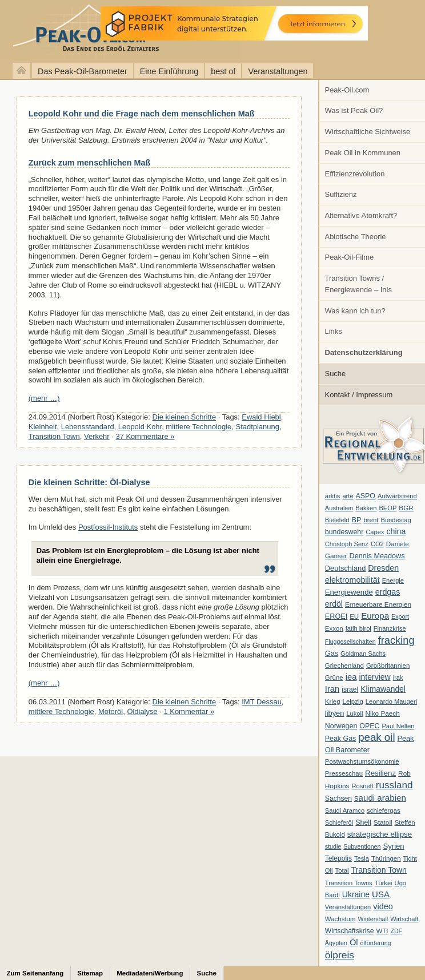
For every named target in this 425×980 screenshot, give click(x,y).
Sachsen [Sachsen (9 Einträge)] (338, 798)
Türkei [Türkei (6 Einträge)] (384, 883)
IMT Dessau (262, 702)
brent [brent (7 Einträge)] (371, 520)
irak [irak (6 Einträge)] (398, 677)
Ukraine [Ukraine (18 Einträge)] (356, 894)
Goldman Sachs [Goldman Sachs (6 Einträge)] (363, 654)
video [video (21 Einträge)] (383, 906)
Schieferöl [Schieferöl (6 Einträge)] (339, 822)
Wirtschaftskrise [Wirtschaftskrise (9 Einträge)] (350, 931)
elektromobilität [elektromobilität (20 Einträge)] (352, 580)
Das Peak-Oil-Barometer (83, 71)
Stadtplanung (258, 427)
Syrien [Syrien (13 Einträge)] (393, 846)
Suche (336, 374)
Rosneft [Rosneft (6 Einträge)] (362, 786)
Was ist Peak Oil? (354, 110)
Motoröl (111, 711)
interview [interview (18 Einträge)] (374, 677)
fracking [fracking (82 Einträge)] (396, 640)
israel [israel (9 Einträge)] (350, 689)
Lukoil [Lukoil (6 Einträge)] (354, 713)
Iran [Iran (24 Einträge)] (332, 689)
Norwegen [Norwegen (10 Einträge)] (341, 726)
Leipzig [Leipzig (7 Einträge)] (353, 701)
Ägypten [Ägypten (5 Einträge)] (336, 943)
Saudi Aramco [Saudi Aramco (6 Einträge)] (345, 810)
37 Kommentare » (145, 436)
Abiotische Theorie (356, 237)
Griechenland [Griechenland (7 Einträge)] (344, 666)
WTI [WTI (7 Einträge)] (382, 931)
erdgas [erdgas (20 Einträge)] (388, 592)
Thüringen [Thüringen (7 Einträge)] (386, 858)
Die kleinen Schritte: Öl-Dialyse (89, 482)
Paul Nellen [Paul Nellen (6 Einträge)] (398, 726)
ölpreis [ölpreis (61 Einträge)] (340, 955)
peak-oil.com (120, 30)
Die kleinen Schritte (185, 417)
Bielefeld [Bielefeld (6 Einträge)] (337, 520)
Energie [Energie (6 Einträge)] (393, 580)
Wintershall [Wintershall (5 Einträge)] (373, 919)
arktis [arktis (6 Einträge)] (333, 496)
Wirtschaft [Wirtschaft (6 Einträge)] (404, 919)
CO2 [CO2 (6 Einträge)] (377, 544)
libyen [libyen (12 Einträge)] (335, 713)
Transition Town (54, 436)
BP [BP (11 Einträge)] (357, 520)
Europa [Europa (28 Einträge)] (375, 616)
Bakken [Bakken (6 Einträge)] (366, 508)
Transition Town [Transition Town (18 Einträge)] (379, 870)
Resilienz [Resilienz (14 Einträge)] (380, 773)
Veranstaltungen (278, 71)
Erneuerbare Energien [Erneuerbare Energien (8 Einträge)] (378, 604)
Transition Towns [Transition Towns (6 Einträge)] (349, 883)
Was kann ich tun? (355, 311)
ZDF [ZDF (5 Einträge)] (396, 931)
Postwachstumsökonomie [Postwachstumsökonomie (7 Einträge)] (362, 761)
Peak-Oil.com (347, 90)
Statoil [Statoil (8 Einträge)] (383, 822)
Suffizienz (341, 194)
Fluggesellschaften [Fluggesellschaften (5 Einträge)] (350, 642)
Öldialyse (142, 711)
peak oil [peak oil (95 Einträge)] (376, 737)
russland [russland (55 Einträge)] (394, 785)
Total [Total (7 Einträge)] (342, 870)
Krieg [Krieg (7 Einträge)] (333, 701)
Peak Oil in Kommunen (363, 153)
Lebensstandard (88, 427)
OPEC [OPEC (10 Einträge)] (369, 726)
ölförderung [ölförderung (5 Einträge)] (376, 943)
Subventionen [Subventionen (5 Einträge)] (362, 846)
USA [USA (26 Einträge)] (381, 894)
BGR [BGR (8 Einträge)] (406, 508)
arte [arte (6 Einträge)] (348, 496)
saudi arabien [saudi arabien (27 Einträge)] (380, 798)
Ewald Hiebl (261, 417)
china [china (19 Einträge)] (396, 531)
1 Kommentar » (189, 711)
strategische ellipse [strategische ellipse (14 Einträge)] (380, 834)
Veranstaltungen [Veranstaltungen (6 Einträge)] (348, 907)
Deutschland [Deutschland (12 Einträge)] (346, 568)
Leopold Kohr (140, 427)
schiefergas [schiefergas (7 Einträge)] (384, 810)
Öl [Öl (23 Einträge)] (354, 942)
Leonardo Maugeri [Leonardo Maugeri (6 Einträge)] (391, 701)
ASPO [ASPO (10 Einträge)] (366, 496)
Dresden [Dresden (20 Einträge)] (383, 568)
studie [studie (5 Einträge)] (333, 846)
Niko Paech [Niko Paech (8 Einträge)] (383, 713)
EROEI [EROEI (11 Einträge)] (336, 616)
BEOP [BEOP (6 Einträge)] (388, 508)
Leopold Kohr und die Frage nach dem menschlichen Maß (142, 114)
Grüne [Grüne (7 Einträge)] (334, 677)
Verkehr (97, 436)
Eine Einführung (169, 71)
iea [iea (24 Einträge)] (351, 677)
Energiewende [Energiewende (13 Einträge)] (349, 592)
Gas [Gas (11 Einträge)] (332, 654)
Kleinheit (43, 427)
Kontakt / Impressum (359, 395)
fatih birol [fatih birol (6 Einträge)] (358, 628)
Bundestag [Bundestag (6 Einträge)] (396, 520)
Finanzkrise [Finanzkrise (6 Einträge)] (390, 628)
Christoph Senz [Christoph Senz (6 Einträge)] (347, 544)
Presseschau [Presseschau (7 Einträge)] (344, 773)
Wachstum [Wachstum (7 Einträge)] (340, 919)
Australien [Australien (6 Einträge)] (339, 508)
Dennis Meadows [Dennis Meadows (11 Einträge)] (377, 556)
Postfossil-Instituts (108, 527)
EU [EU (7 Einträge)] (354, 616)
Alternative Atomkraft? (361, 215)
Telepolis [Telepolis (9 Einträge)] (338, 858)
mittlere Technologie (199, 427)
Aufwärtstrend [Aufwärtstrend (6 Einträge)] (397, 496)
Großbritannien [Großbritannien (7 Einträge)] (388, 666)
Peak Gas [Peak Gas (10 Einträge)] (340, 739)
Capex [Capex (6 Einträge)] (375, 532)
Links (334, 331)
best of (223, 71)
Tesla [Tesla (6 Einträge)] (362, 858)
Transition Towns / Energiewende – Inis (358, 284)
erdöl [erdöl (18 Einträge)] (334, 604)
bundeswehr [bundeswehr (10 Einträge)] (344, 532)
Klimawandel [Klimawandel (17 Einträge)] (383, 689)
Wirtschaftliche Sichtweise (368, 132)
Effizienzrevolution (355, 174)
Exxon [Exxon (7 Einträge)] (334, 628)
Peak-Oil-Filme (350, 257)
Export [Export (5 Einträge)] (400, 616)
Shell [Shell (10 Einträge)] (363, 822)
